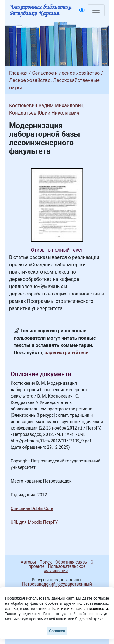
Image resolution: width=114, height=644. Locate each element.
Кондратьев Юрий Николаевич (44, 113)
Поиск (46, 562)
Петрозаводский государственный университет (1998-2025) (54, 586)
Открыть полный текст (57, 250)
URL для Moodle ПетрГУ (34, 522)
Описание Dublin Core (32, 508)
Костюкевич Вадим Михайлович (46, 106)
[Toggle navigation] (96, 10)
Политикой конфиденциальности (79, 609)
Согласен (57, 631)
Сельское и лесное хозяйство (66, 73)
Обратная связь (71, 562)
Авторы (28, 562)
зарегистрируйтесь (67, 353)
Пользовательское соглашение (65, 568)
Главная (18, 73)
